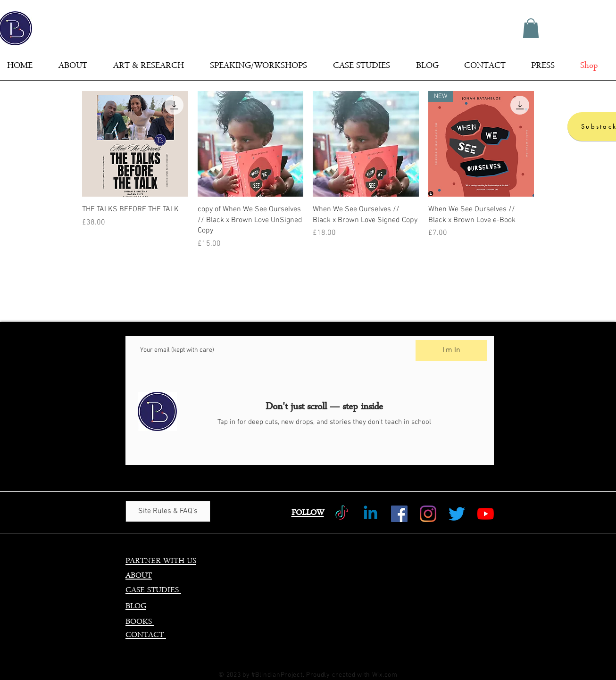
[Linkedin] (370, 514)
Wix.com (385, 675)
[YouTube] (486, 514)
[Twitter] (457, 514)
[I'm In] (451, 351)
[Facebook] (399, 514)
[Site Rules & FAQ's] (168, 511)
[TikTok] (342, 514)
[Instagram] (428, 514)
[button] (531, 28)
